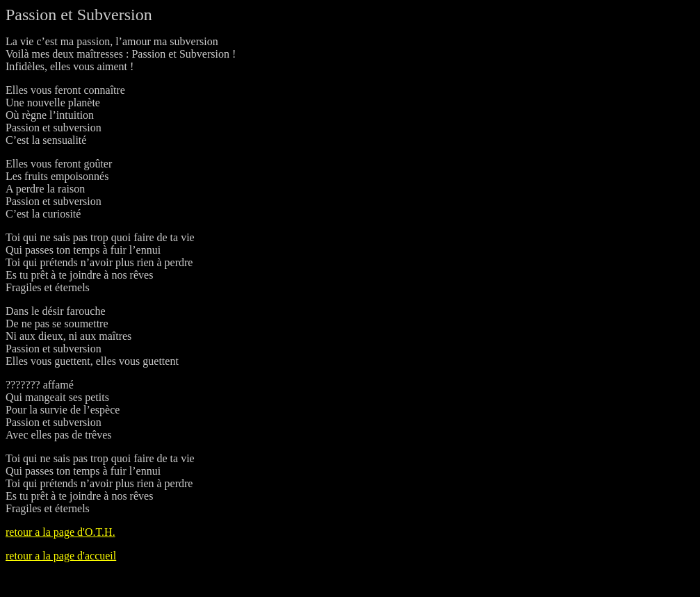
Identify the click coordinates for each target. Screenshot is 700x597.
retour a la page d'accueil (61, 556)
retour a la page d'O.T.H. (60, 532)
